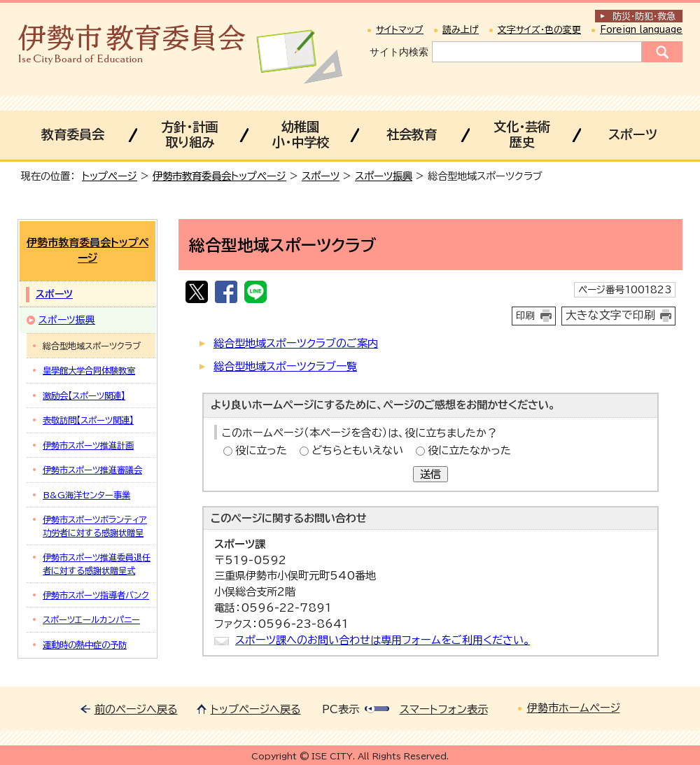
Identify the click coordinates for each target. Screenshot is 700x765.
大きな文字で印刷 (610, 315)
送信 (430, 474)
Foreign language (641, 30)
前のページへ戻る (136, 709)
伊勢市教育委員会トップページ (219, 176)
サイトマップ (400, 30)
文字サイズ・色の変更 (539, 30)
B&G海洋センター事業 (86, 495)
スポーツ (633, 134)
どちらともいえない (357, 450)
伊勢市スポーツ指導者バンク (96, 595)
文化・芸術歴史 (522, 134)
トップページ (110, 176)
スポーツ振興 (384, 176)
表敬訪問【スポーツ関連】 (88, 420)
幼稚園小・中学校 (301, 134)
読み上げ (461, 30)
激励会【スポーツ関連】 (84, 395)
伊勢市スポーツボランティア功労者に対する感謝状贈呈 (95, 526)
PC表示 (341, 709)
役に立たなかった (469, 450)
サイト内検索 (399, 52)
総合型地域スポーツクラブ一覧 (285, 366)
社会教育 (412, 134)
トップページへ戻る (256, 709)
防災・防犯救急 (644, 16)
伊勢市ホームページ (574, 708)
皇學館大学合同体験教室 (89, 370)
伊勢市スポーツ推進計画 (88, 445)
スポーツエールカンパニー (91, 619)
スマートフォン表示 (444, 709)
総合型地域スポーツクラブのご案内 (296, 343)
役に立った (261, 450)
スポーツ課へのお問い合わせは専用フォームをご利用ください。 (383, 640)
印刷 (526, 316)
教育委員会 (73, 134)
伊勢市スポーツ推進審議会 (92, 470)
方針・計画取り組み (189, 134)
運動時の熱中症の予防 (85, 645)
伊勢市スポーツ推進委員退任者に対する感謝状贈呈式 (97, 563)
